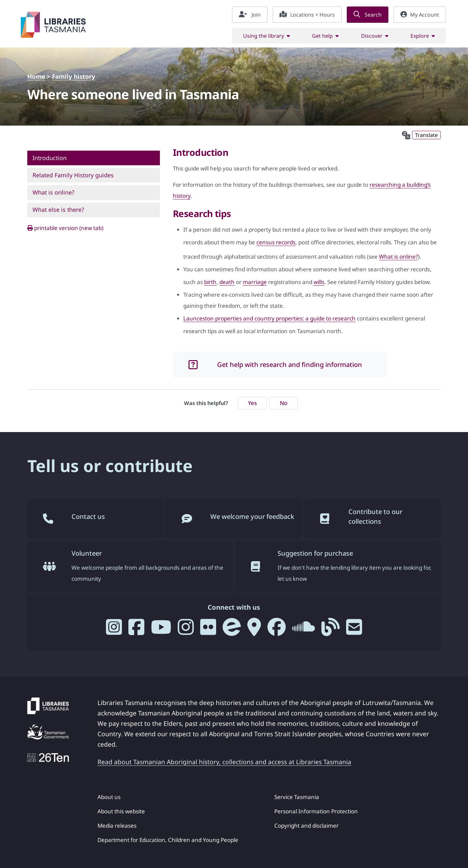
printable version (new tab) (65, 228)
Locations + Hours (307, 15)
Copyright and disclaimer (306, 826)
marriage (255, 282)
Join (250, 15)
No (284, 403)
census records (276, 242)
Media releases (117, 826)
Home (36, 76)
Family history (74, 76)
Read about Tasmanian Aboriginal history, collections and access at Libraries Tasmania (224, 762)
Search (368, 15)
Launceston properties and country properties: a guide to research (269, 318)
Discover (372, 36)
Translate (426, 135)
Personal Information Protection (316, 811)
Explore (420, 36)
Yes (252, 403)
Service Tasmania (297, 797)
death (227, 282)
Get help (322, 36)
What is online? (398, 257)
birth (210, 282)
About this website (121, 811)
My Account (420, 15)
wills (319, 282)
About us (109, 797)
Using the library (264, 36)
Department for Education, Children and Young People (168, 840)
